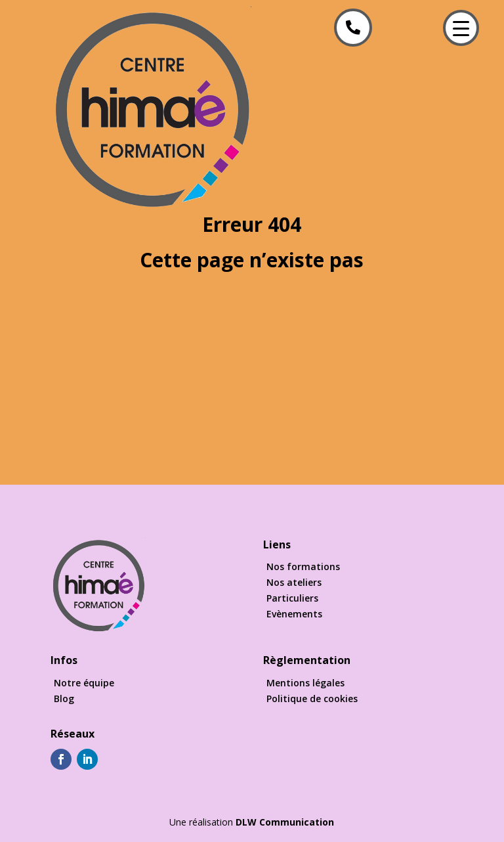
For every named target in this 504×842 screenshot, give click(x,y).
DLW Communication (285, 822)
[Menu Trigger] (461, 28)
